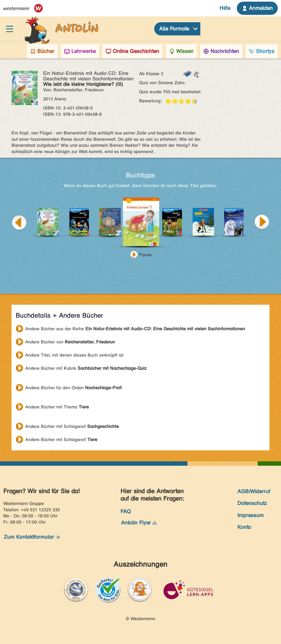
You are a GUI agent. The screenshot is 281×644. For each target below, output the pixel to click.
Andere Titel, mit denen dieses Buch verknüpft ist (74, 355)
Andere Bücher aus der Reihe (135, 329)
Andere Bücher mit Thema (57, 407)
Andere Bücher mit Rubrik (86, 368)
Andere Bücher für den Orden (74, 388)
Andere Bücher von (70, 342)
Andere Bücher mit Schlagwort (72, 426)
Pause (145, 255)
